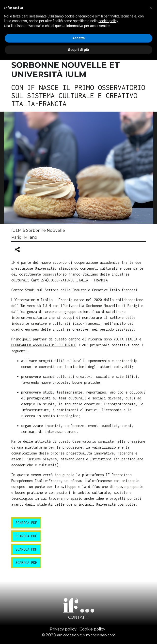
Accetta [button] (79, 38)
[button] (151, 8)
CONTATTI (78, 617)
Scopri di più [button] (79, 50)
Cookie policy (92, 629)
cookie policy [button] (108, 21)
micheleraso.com (101, 635)
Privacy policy (63, 629)
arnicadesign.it (69, 635)
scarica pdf (26, 523)
